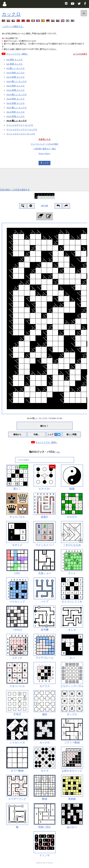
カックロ (11, 14)
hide (58, 452)
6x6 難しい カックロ (15, 68)
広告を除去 (5, 190)
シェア (46, 163)
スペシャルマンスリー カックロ (21, 134)
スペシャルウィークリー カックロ (22, 129)
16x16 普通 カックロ (15, 90)
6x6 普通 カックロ (14, 64)
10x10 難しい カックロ (16, 81)
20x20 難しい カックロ (16, 108)
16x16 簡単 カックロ (15, 86)
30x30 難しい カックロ (16, 121)
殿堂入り (47, 149)
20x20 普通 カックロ (15, 103)
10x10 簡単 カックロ (15, 73)
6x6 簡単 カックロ (14, 59)
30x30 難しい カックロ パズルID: (44, 418)
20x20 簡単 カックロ (15, 99)
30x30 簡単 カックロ (15, 112)
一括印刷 (37, 149)
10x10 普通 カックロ (15, 77)
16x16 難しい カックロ (16, 94)
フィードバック (38, 144)
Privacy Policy (44, 153)
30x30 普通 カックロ (15, 116)
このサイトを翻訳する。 (13, 26)
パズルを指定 (52, 144)
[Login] (4, 4)
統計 (54, 149)
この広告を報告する (21, 190)
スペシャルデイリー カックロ (20, 125)
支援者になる (45, 139)
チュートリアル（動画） (17, 54)
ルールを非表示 (80, 54)
